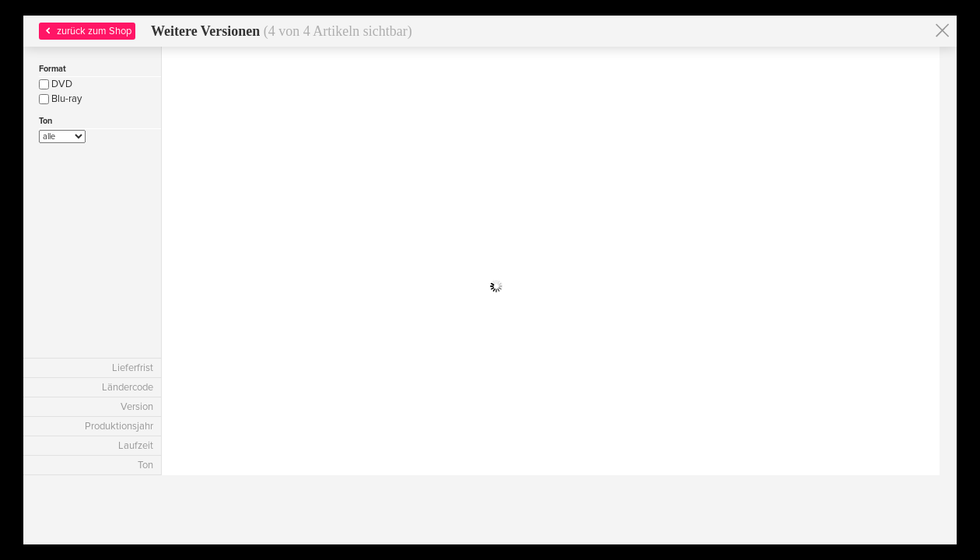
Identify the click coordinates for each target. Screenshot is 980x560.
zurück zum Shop (87, 31)
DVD (56, 84)
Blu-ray (60, 99)
